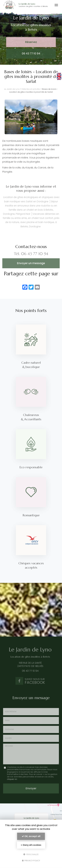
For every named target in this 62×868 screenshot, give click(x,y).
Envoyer (31, 788)
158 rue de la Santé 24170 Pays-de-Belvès (29, 664)
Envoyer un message (31, 263)
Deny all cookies (31, 845)
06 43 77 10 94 (31, 54)
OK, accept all (31, 836)
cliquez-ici (12, 779)
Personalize (31, 854)
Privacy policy (31, 861)
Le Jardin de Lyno (35, 5)
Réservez (31, 42)
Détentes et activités (31, 89)
